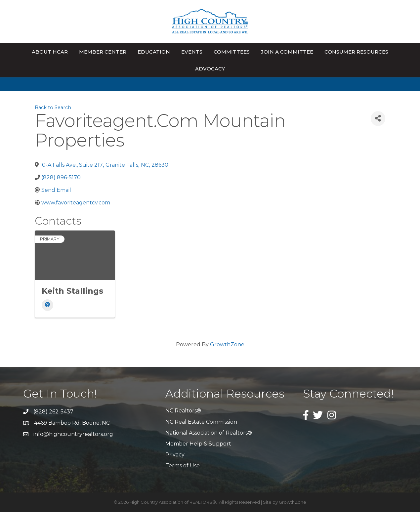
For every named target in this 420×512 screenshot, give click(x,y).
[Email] (47, 305)
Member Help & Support (198, 444)
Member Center (103, 52)
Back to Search (53, 107)
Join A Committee (287, 52)
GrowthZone (227, 344)
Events (192, 52)
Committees (232, 52)
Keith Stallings (72, 291)
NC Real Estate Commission (201, 422)
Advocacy (210, 69)
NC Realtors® (183, 411)
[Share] (378, 119)
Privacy (175, 455)
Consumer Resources (356, 52)
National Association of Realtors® (209, 433)
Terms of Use (183, 466)
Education (154, 52)
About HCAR (50, 52)
